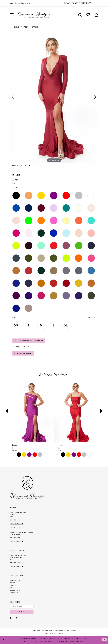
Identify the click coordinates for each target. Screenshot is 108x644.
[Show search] (80, 15)
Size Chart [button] (92, 318)
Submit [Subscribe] (22, 612)
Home (17, 27)
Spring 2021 (37, 27)
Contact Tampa (15, 590)
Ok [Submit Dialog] (104, 640)
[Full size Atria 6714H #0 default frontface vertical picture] (54, 97)
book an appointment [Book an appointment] (77, 3)
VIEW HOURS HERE (17, 524)
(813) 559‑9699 (15, 520)
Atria (26, 27)
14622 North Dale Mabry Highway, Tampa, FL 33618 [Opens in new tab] (22, 533)
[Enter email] (22, 607)
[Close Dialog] (3, 640)
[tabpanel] (54, 97)
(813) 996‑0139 (15, 563)
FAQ (12, 588)
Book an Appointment (23, 353)
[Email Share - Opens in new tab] (29, 166)
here (82, 641)
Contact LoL (14, 593)
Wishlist (13, 583)
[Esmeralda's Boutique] (33, 15)
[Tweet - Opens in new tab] (21, 166)
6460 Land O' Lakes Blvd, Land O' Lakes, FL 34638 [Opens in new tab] (19, 557)
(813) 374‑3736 (15, 538)
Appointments (15, 580)
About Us (13, 585)
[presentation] (32, 411)
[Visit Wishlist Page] (88, 15)
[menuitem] (31, 3)
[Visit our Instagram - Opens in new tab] (17, 618)
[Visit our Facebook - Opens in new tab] (11, 618)
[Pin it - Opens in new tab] (26, 166)
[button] (12, 15)
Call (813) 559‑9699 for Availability (29, 340)
